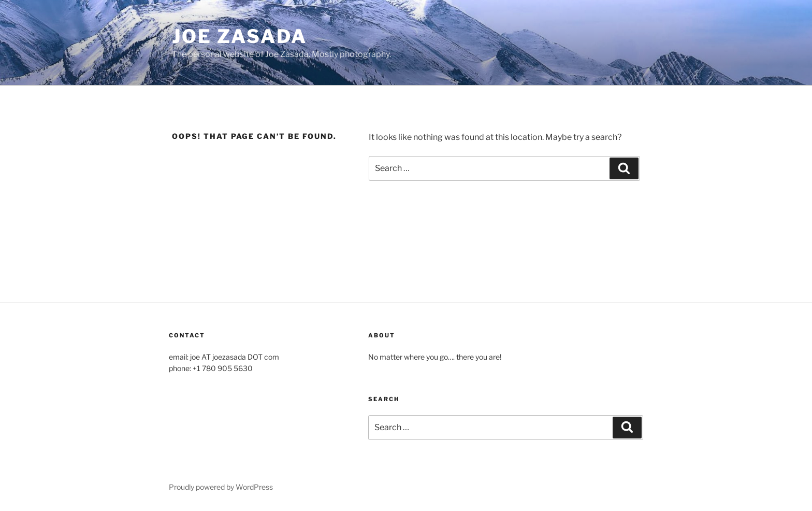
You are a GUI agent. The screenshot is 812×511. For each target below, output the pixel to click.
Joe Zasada (240, 36)
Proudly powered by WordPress (221, 487)
